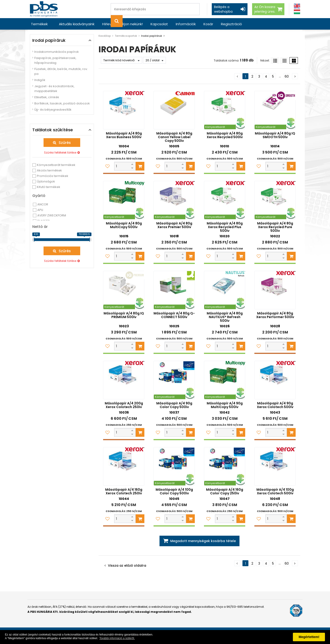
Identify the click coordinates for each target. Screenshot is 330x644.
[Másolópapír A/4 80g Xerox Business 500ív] (124, 110)
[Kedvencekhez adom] (107, 166)
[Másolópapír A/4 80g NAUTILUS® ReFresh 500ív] (225, 290)
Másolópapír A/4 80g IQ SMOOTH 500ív (275, 135)
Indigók (40, 80)
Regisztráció (231, 24)
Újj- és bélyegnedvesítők (53, 110)
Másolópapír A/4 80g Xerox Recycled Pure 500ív (275, 227)
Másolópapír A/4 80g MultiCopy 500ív (124, 225)
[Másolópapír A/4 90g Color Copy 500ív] (174, 380)
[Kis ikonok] (284, 60)
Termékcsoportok (126, 36)
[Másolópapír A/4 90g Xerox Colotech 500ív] (275, 380)
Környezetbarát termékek (56, 165)
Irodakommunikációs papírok (57, 52)
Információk (186, 24)
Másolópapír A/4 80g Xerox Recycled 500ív (225, 135)
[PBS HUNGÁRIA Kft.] (44, 9)
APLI (40, 210)
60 (287, 76)
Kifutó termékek (49, 187)
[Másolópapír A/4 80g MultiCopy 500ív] (124, 200)
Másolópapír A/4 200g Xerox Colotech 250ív (124, 405)
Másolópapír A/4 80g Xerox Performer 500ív (275, 315)
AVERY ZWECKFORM (52, 215)
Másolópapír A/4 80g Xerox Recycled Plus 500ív (225, 227)
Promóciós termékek (53, 176)
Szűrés (65, 143)
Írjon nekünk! (132, 24)
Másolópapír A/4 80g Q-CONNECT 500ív (174, 315)
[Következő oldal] (295, 76)
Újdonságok (46, 181)
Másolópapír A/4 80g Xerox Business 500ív (124, 135)
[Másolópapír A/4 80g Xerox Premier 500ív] (174, 200)
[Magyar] (297, 12)
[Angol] (297, 6)
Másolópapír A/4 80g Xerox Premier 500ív (174, 225)
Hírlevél (108, 24)
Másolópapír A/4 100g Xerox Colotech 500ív (275, 491)
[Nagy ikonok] (294, 60)
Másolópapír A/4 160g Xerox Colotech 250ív (124, 491)
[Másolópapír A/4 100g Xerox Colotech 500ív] (275, 466)
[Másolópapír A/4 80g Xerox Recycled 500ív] (225, 110)
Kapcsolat (159, 24)
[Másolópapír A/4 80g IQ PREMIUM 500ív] (124, 290)
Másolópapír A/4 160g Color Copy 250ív (225, 491)
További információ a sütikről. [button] (117, 638)
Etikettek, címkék (47, 97)
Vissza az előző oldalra (127, 566)
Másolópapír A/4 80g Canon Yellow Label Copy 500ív (174, 137)
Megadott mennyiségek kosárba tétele (203, 541)
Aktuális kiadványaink (77, 24)
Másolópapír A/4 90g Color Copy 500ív (174, 405)
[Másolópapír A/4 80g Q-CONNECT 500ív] (174, 290)
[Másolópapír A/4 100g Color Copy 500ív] (174, 466)
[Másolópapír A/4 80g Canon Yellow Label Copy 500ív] (174, 110)
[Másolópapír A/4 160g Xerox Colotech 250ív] (124, 466)
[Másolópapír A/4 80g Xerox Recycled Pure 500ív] (275, 200)
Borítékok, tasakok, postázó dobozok (62, 103)
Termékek (39, 24)
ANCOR (43, 204)
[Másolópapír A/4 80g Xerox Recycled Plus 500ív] (225, 200)
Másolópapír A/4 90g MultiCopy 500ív (225, 405)
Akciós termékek (49, 170)
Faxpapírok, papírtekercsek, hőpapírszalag (55, 60)
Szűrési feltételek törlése (60, 153)
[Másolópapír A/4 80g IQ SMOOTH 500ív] (275, 110)
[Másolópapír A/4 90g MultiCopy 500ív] (225, 380)
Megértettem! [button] (309, 637)
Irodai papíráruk (152, 36)
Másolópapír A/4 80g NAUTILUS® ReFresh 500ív (225, 317)
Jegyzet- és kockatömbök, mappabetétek (54, 89)
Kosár (208, 24)
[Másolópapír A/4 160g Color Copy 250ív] (225, 466)
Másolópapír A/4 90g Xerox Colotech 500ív (275, 405)
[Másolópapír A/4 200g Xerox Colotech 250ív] (124, 380)
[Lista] (275, 60)
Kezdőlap (105, 36)
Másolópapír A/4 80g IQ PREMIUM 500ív (124, 315)
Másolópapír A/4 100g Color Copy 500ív (174, 491)
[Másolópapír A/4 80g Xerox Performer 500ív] (275, 290)
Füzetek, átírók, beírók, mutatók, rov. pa (61, 71)
